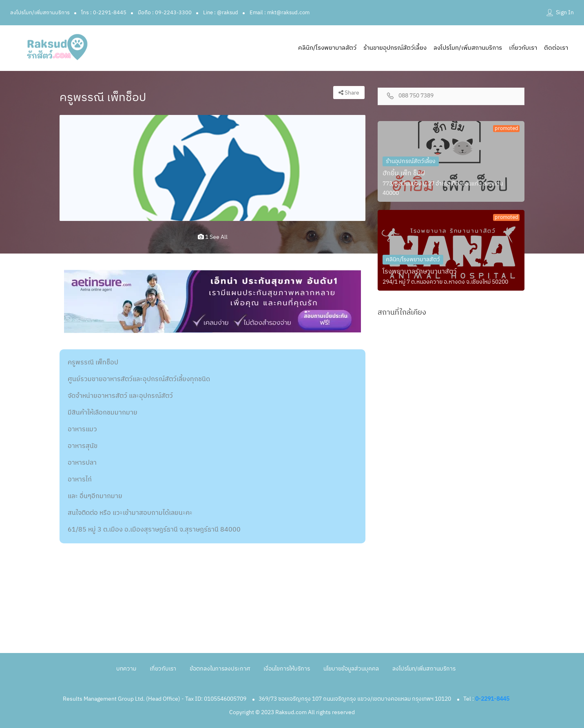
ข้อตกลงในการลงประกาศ (220, 669)
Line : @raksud (221, 13)
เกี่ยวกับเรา (523, 48)
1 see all (213, 237)
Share (349, 93)
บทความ (126, 669)
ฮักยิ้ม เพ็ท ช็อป (404, 173)
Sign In (565, 12)
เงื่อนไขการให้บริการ (287, 669)
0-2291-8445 (492, 699)
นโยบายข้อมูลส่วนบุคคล (351, 669)
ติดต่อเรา (556, 48)
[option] (212, 168)
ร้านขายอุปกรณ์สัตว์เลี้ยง (395, 48)
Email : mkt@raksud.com (280, 13)
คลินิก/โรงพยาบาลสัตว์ (327, 48)
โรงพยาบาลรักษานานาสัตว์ (420, 272)
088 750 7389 (416, 96)
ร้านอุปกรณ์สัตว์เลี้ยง (411, 161)
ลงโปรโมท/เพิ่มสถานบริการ (40, 13)
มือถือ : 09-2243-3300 (165, 13)
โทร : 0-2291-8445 (104, 13)
